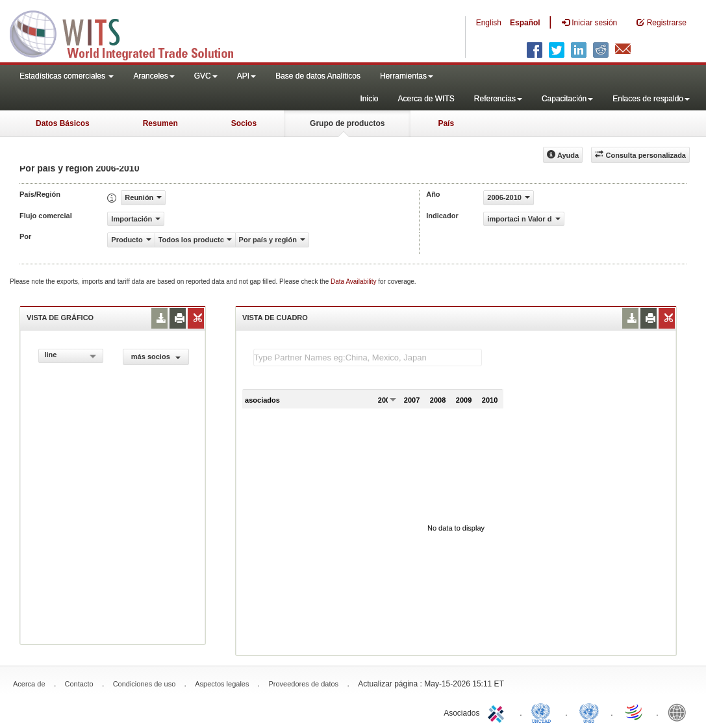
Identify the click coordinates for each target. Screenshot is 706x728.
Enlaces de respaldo (651, 99)
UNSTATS (589, 712)
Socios (244, 123)
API (246, 76)
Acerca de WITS (426, 99)
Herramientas (407, 76)
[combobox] (70, 356)
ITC (498, 712)
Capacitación (567, 99)
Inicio (369, 99)
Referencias (498, 99)
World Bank (680, 712)
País (446, 123)
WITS (130, 32)
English (489, 23)
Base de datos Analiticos (318, 76)
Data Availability (354, 282)
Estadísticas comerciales (67, 76)
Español (525, 23)
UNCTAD (544, 712)
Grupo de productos (347, 123)
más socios (156, 357)
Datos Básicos (63, 123)
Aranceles (154, 76)
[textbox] (368, 358)
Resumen (160, 123)
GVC (206, 76)
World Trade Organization (635, 712)
